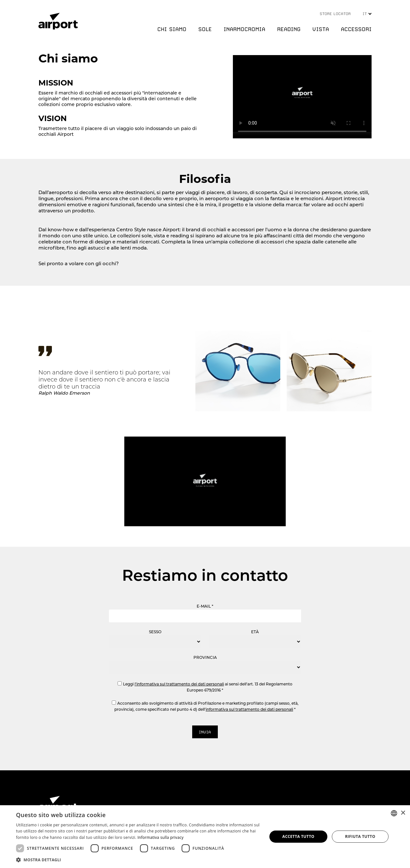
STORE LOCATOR (335, 14)
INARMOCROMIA (244, 29)
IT (367, 14)
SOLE (205, 29)
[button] (138, 860)
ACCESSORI (356, 29)
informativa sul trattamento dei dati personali (249, 709)
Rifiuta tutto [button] (360, 836)
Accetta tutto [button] (298, 836)
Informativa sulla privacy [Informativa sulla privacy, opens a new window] (160, 837)
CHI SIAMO (172, 29)
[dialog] (205, 837)
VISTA (321, 29)
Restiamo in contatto (205, 575)
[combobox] (394, 813)
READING (289, 29)
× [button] (403, 813)
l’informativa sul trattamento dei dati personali (179, 684)
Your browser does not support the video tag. (302, 94)
